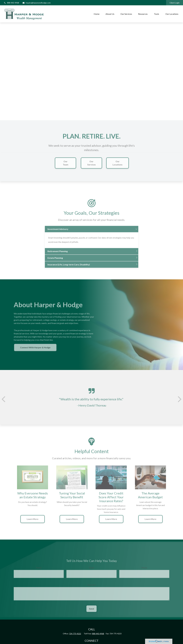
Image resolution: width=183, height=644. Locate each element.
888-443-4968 (11, 3)
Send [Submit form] (91, 611)
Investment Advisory (58, 231)
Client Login (175, 3)
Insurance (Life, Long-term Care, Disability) (69, 267)
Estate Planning (55, 260)
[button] (97, 14)
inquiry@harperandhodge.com (36, 3)
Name (39, 570)
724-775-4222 (75, 634)
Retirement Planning (58, 253)
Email (91, 570)
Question (91, 587)
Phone (144, 570)
